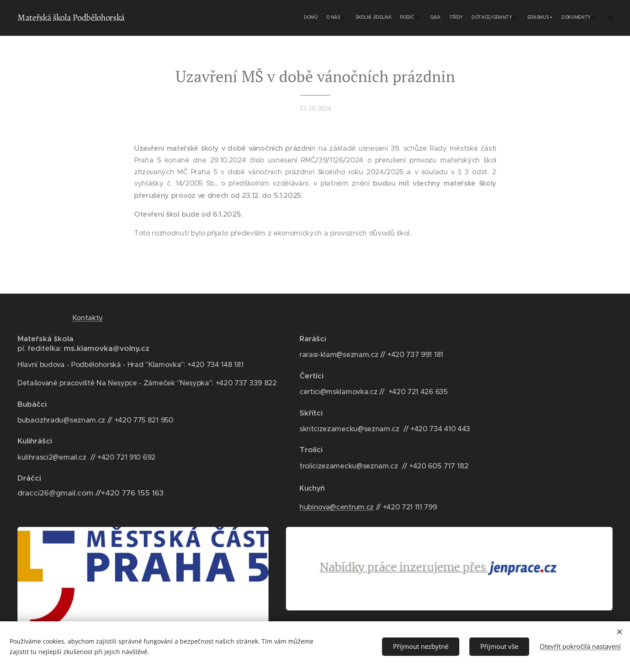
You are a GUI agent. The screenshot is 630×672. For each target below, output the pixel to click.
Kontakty (88, 318)
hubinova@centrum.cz (337, 507)
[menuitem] (509, 18)
